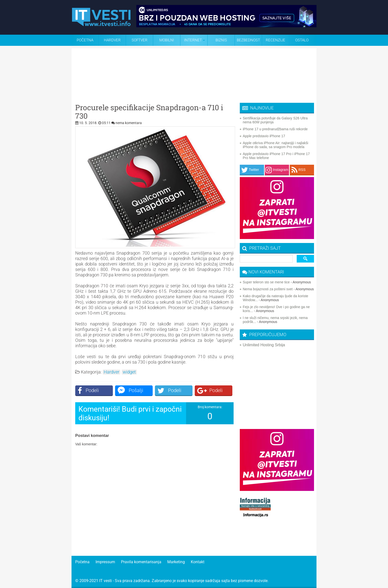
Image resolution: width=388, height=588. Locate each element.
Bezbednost (248, 40)
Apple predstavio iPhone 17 (264, 136)
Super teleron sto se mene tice (266, 282)
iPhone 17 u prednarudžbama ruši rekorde (275, 129)
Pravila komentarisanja (141, 562)
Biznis (221, 40)
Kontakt (198, 562)
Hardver (112, 40)
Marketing (176, 562)
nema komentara (129, 123)
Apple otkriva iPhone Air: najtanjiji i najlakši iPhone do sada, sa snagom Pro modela (276, 145)
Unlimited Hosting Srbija (264, 345)
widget (129, 372)
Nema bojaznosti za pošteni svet (268, 289)
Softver (140, 40)
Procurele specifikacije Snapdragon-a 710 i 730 (149, 112)
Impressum (105, 562)
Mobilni (167, 40)
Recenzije (276, 40)
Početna (85, 40)
